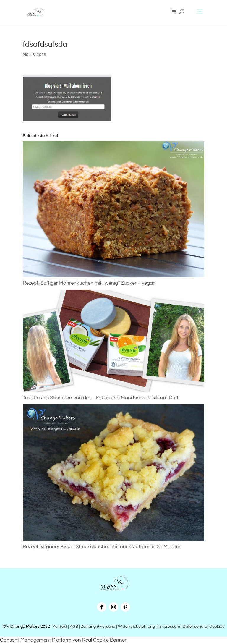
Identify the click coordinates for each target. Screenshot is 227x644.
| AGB (73, 627)
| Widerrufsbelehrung (136, 627)
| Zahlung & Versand (98, 627)
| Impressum (169, 627)
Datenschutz (195, 627)
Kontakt (59, 627)
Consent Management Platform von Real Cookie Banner (63, 640)
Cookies (217, 627)
